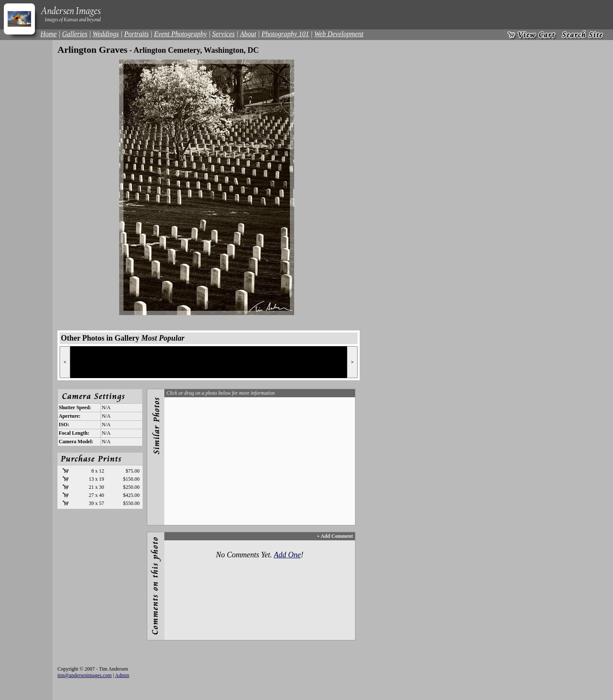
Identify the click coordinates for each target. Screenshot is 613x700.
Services (223, 34)
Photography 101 (285, 34)
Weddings (106, 34)
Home (49, 34)
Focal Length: (74, 433)
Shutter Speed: (75, 407)
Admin (122, 675)
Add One (287, 555)
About (248, 34)
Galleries (75, 34)
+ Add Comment (335, 536)
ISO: (64, 425)
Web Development (339, 34)
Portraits (137, 34)
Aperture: (70, 416)
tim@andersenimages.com (85, 675)
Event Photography (180, 34)
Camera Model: (76, 442)
